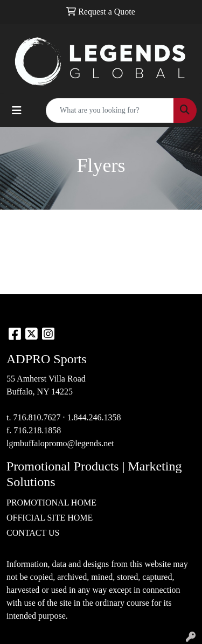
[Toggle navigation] (17, 110)
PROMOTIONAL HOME (51, 503)
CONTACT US (33, 533)
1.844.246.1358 (94, 417)
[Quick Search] (110, 110)
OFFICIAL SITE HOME (50, 518)
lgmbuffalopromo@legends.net (60, 443)
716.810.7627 (37, 417)
